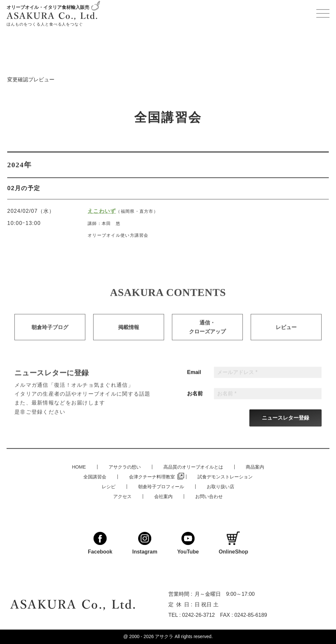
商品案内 (255, 467)
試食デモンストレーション (225, 476)
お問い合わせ (209, 496)
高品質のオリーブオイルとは (193, 467)
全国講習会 (95, 476)
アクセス (122, 496)
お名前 (195, 399)
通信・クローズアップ (207, 333)
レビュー (286, 333)
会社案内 (163, 496)
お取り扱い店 (220, 486)
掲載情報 (129, 333)
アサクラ (164, 637)
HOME (79, 467)
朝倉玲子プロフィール (161, 486)
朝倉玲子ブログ (50, 333)
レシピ (109, 486)
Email (194, 378)
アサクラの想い (125, 467)
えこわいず (102, 211)
